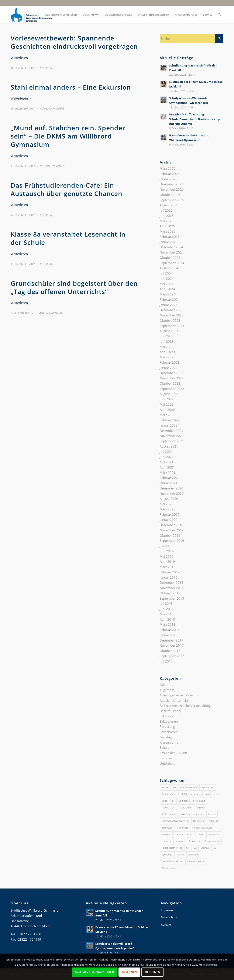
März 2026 (168, 168)
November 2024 (172, 252)
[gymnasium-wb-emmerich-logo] (31, 15)
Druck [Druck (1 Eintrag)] (165, 801)
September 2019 (172, 541)
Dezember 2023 (171, 310)
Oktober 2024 (170, 258)
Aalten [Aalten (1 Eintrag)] (165, 787)
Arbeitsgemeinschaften (176, 695)
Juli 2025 (166, 210)
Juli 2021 (166, 452)
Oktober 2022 (170, 383)
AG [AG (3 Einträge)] (174, 787)
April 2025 (167, 226)
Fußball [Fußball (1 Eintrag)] (201, 807)
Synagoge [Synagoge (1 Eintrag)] (167, 855)
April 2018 (167, 619)
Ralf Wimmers (55, 109)
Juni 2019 (167, 551)
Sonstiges (167, 758)
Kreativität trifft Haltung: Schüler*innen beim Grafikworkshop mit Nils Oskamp (195, 119)
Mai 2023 (167, 347)
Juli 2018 (166, 603)
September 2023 (172, 326)
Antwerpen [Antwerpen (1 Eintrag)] (208, 787)
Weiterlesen (21, 58)
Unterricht (167, 763)
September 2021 (172, 441)
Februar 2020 (170, 514)
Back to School (170, 711)
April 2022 (167, 410)
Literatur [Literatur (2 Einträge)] (166, 841)
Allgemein (167, 690)
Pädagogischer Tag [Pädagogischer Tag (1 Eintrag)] (172, 848)
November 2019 (172, 530)
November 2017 (172, 645)
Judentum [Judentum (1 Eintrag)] (167, 828)
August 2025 (169, 205)
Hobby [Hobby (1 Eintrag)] (212, 814)
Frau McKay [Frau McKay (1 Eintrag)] (168, 807)
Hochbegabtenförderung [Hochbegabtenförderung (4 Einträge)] (175, 821)
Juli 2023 (166, 336)
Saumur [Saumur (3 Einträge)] (205, 848)
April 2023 (167, 352)
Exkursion (167, 716)
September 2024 (172, 263)
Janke (50, 68)
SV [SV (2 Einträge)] (215, 848)
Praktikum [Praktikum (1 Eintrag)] (195, 841)
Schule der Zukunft (173, 753)
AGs (163, 685)
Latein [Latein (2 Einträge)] (201, 834)
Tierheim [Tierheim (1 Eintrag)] (194, 855)
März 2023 (168, 357)
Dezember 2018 (171, 582)
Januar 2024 (169, 305)
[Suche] (219, 15)
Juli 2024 (166, 273)
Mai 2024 (167, 284)
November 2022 (172, 378)
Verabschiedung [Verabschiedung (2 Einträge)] (196, 861)
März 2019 (168, 567)
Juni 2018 (167, 609)
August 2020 (169, 499)
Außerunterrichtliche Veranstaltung (185, 706)
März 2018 (168, 624)
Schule (164, 747)
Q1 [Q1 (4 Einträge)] (188, 848)
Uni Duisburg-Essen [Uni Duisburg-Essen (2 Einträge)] (172, 861)
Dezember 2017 (171, 640)
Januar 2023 (169, 368)
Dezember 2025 (171, 184)
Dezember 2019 (171, 525)
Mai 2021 (167, 462)
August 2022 (169, 394)
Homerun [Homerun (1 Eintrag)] (199, 821)
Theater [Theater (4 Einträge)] (180, 855)
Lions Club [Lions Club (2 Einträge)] (214, 834)
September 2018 (172, 598)
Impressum (168, 910)
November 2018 (172, 588)
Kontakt (166, 925)
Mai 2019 (167, 556)
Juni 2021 (167, 457)
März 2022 (168, 415)
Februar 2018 (170, 630)
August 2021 (169, 446)
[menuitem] (61, 15)
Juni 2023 (167, 341)
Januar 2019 (169, 577)
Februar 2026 (170, 174)
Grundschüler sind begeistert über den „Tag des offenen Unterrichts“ (74, 287)
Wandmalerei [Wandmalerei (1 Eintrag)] (169, 868)
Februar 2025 (170, 237)
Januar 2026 (169, 179)
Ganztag (166, 737)
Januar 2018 (169, 635)
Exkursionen (169, 721)
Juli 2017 (166, 661)
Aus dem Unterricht (174, 700)
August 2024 (169, 268)
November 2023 (172, 315)
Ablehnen (129, 972)
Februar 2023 (170, 362)
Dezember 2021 (171, 431)
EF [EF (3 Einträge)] (173, 801)
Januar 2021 (169, 483)
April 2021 (167, 467)
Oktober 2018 (170, 593)
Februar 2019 (170, 572)
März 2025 (168, 231)
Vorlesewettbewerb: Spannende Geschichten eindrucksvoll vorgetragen (74, 42)
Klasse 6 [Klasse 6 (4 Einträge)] (166, 834)
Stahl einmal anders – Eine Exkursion (71, 87)
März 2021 (168, 473)
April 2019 (167, 561)
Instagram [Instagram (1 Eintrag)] (213, 821)
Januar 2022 (169, 425)
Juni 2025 (167, 216)
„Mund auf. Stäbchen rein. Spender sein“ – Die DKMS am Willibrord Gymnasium (68, 136)
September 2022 (172, 389)
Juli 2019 (166, 546)
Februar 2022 (170, 420)
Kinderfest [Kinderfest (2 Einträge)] (182, 828)
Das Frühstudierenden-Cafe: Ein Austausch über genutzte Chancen (66, 189)
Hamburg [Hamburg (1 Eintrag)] (199, 814)
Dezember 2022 (171, 373)
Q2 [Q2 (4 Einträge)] (195, 848)
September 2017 (172, 656)
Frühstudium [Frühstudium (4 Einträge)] (186, 807)
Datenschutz (169, 917)
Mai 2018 (167, 614)
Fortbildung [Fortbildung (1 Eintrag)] (198, 801)
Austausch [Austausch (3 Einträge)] (167, 794)
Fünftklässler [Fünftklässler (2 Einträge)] (169, 814)
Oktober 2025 (170, 195)
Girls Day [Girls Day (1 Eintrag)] (185, 814)
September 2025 (172, 200)
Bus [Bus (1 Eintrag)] (207, 794)
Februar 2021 (170, 478)
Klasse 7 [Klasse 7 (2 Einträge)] (179, 834)
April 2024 (167, 289)
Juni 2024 (167, 279)
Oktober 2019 (170, 535)
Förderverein (169, 732)
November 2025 (172, 189)
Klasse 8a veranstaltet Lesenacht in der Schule (68, 238)
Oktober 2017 (170, 651)
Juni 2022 (167, 399)
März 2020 (168, 509)
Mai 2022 (167, 404)
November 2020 (172, 493)
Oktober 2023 (170, 320)
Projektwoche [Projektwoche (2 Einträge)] (212, 841)
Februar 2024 (170, 299)
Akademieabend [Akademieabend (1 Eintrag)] (189, 787)
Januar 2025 (169, 242)
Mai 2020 (167, 504)
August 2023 (169, 331)
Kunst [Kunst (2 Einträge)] (190, 834)
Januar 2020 (169, 520)
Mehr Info (152, 972)
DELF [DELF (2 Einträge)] (216, 794)
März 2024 (168, 294)
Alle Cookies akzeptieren (94, 972)
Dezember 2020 (171, 488)
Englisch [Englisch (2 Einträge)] (183, 801)
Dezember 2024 (171, 247)
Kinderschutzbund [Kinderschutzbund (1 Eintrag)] (202, 828)
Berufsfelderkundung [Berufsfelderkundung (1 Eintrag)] (189, 794)
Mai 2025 (167, 221)
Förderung (167, 726)
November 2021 (172, 436)
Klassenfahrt (169, 742)
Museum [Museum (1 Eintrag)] (180, 841)
